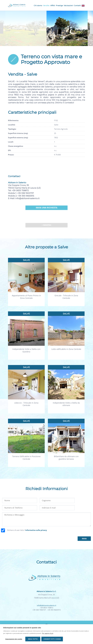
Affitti (53, 6)
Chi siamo (38, 6)
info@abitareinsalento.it (27, 198)
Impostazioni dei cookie (14, 639)
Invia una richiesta (47, 208)
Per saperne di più (48, 633)
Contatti (77, 6)
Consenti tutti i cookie (52, 639)
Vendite (46, 6)
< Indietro (46, 225)
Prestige (59, 6)
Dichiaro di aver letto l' (27, 530)
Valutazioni (68, 6)
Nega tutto (33, 639)
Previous (2, 28)
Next (91, 28)
